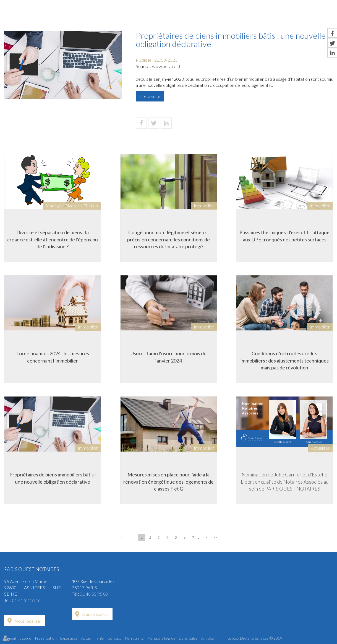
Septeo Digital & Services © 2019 (255, 638)
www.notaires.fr (167, 66)
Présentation (173, 16)
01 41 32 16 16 (26, 600)
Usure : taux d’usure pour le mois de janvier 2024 (168, 357)
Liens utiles (188, 638)
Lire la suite (150, 96)
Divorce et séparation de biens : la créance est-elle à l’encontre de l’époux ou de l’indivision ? (53, 239)
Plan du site (134, 638)
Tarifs (287, 16)
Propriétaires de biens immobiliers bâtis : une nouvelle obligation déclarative (53, 478)
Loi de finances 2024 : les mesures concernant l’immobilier (53, 357)
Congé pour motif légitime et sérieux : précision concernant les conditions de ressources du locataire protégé (168, 239)
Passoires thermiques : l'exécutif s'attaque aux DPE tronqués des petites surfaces (284, 236)
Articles (208, 638)
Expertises (219, 16)
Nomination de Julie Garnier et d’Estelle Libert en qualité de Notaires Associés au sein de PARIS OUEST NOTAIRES (285, 482)
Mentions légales (161, 638)
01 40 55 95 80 (94, 594)
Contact (322, 16)
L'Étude (131, 16)
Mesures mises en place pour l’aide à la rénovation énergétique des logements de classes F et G (168, 482)
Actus (256, 16)
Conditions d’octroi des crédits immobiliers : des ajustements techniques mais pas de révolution (285, 360)
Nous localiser (28, 621)
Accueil (97, 16)
